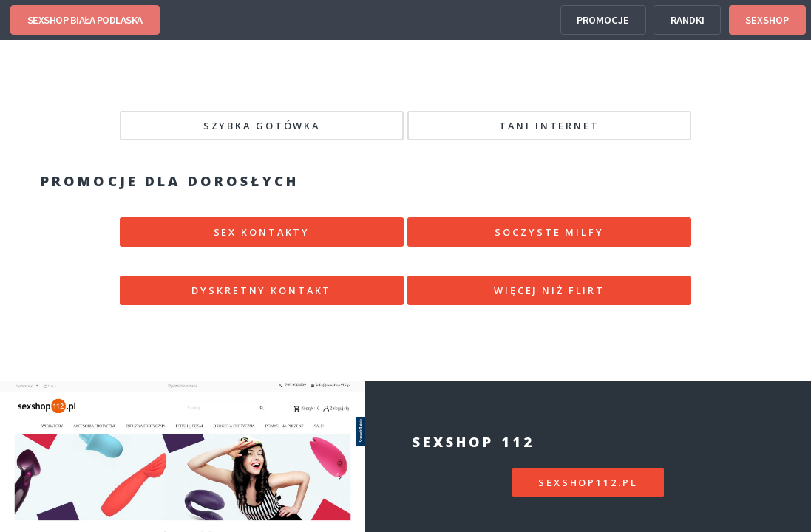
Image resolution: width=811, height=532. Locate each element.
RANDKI (688, 20)
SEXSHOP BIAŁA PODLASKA (85, 20)
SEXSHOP (767, 20)
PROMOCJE (603, 20)
